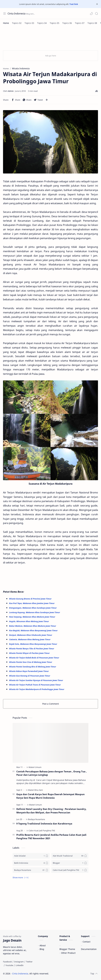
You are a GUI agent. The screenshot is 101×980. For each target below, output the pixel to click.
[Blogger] (70, 863)
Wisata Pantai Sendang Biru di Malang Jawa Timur (33, 667)
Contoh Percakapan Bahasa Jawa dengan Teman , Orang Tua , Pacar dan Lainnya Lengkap (51, 773)
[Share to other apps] (47, 100)
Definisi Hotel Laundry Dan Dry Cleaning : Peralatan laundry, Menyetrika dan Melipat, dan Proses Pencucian (51, 811)
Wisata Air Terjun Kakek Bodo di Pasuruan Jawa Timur (34, 658)
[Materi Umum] (35, 767)
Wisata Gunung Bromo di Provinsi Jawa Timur (30, 599)
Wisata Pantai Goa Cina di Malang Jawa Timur (31, 662)
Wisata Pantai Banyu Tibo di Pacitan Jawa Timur (32, 649)
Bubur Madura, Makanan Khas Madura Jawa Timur (33, 626)
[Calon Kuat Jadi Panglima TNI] (42, 831)
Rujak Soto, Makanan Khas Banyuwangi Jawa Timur (33, 644)
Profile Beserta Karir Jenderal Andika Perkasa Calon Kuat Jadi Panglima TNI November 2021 (51, 837)
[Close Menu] (97, 4)
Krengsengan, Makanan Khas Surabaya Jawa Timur (33, 608)
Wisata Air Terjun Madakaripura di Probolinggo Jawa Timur (37, 689)
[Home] (6, 23)
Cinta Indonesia (17, 14)
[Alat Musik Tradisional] (70, 856)
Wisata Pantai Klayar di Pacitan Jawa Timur (30, 653)
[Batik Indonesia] (31, 863)
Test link (74, 4)
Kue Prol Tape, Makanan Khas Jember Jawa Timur (32, 603)
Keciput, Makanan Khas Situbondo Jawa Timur (31, 635)
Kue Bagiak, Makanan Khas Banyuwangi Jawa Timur (34, 630)
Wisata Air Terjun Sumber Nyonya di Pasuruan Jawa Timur (36, 680)
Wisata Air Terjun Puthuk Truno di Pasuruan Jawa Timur (35, 685)
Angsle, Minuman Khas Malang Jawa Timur (29, 621)
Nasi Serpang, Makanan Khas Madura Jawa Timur (32, 617)
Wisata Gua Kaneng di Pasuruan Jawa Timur (30, 676)
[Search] (96, 14)
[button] (91, 14)
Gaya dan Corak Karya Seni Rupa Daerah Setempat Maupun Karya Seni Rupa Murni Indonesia (50, 796)
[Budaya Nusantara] (36, 819)
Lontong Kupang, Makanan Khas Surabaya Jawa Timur (35, 612)
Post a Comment (51, 704)
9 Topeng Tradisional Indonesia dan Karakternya (44, 824)
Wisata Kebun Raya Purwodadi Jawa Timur (29, 671)
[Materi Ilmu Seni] (35, 790)
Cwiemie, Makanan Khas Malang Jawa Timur (30, 639)
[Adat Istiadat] (31, 856)
